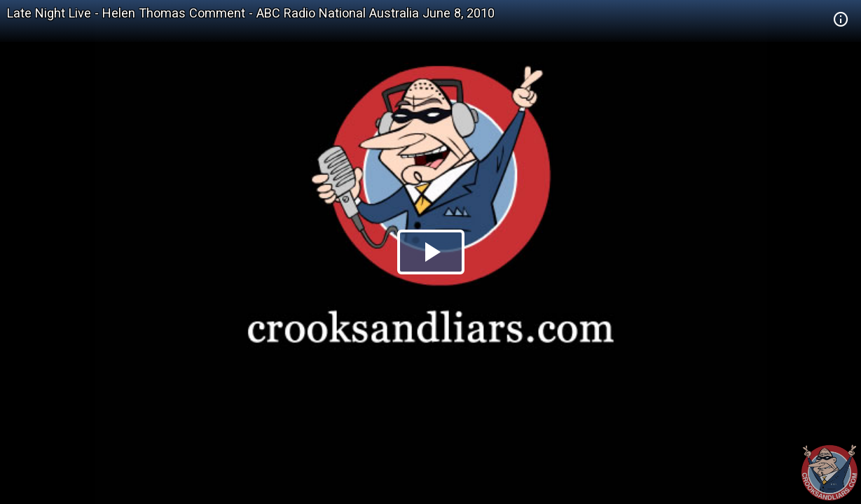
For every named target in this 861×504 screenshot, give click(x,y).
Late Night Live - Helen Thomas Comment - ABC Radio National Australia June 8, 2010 (251, 13)
